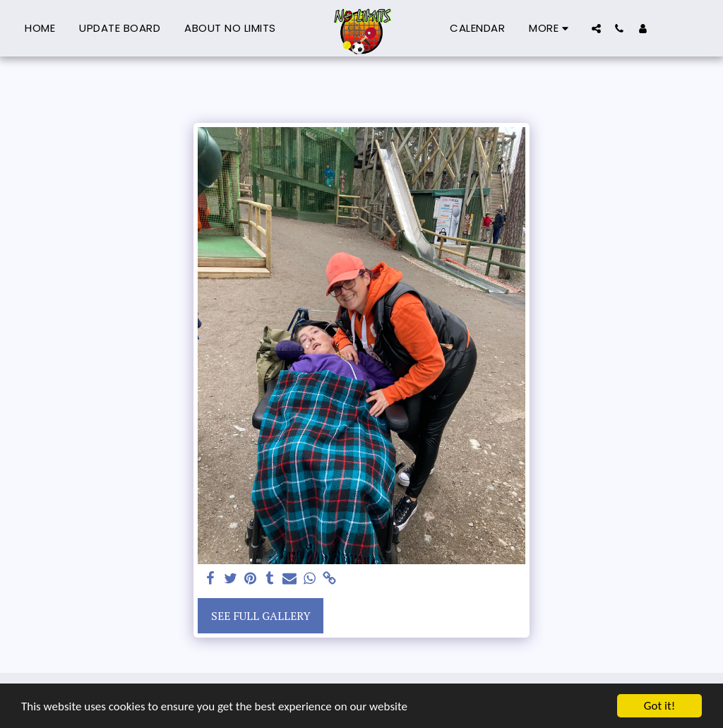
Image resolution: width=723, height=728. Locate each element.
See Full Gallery (261, 616)
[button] (596, 28)
